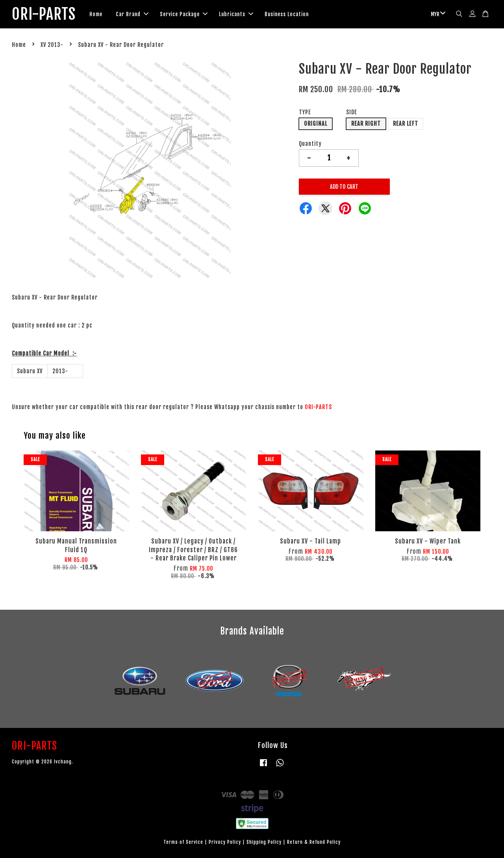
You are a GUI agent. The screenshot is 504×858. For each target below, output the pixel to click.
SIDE (352, 112)
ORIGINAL (316, 124)
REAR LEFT (406, 124)
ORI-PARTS (44, 14)
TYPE (305, 112)
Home (96, 14)
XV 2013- (52, 45)
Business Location (287, 14)
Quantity (310, 144)
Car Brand (132, 14)
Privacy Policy (225, 842)
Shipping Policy (264, 842)
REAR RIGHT (366, 124)
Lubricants (236, 14)
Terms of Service (183, 842)
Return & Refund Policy (314, 842)
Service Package (184, 14)
